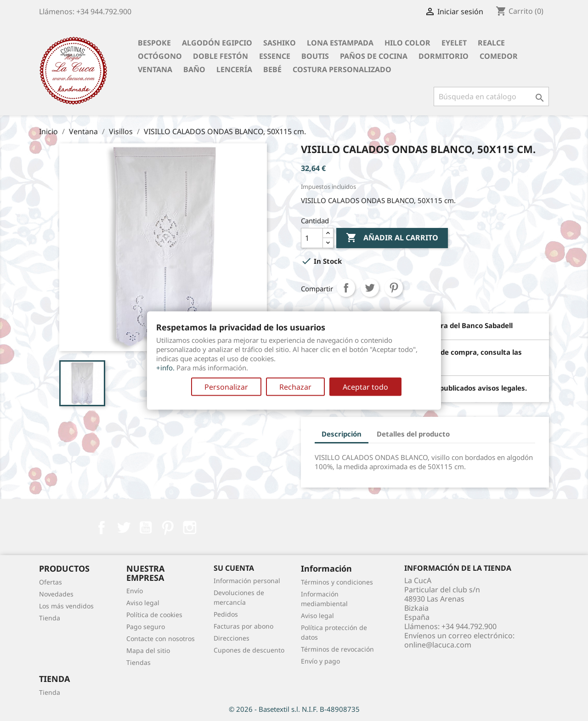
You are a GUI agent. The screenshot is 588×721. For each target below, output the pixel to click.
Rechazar (295, 387)
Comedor (499, 56)
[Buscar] (491, 97)
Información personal (247, 581)
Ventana (155, 69)
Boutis (315, 56)
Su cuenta (234, 568)
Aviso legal (143, 603)
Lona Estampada (340, 43)
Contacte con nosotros (161, 639)
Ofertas (51, 582)
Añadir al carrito (392, 238)
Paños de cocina (374, 56)
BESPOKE (154, 43)
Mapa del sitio (148, 650)
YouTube (146, 528)
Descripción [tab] (342, 434)
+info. (165, 368)
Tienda (50, 618)
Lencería (234, 69)
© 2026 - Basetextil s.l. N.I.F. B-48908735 (294, 709)
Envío (135, 591)
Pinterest (394, 288)
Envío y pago (320, 661)
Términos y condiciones (337, 582)
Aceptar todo (365, 387)
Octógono (160, 56)
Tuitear (370, 288)
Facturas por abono (243, 626)
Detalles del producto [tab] (413, 434)
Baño (194, 69)
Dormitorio (444, 56)
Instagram (190, 528)
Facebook (102, 528)
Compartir (346, 288)
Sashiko (280, 43)
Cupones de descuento (249, 650)
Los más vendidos (66, 606)
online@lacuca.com (438, 645)
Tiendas (139, 662)
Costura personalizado (342, 69)
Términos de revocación (337, 649)
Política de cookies (154, 615)
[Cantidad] (312, 238)
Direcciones (232, 638)
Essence (275, 56)
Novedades (56, 594)
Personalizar (226, 387)
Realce (491, 43)
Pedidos (226, 614)
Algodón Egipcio (217, 43)
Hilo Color (407, 43)
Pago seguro (146, 627)
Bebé (272, 69)
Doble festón (220, 56)
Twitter (124, 528)
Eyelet (454, 43)
